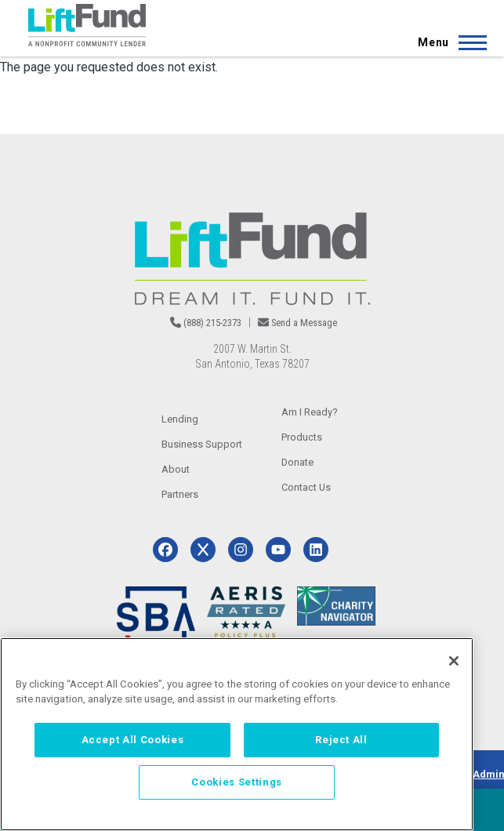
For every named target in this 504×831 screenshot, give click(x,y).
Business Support (202, 444)
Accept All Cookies (133, 740)
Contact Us (306, 487)
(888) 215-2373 (212, 323)
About (176, 469)
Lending (180, 419)
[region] (237, 734)
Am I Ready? (310, 412)
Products (302, 437)
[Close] (454, 661)
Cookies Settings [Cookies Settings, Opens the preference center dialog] (237, 782)
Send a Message (304, 323)
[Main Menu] (448, 42)
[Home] (87, 25)
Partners (180, 494)
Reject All (341, 740)
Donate (297, 462)
